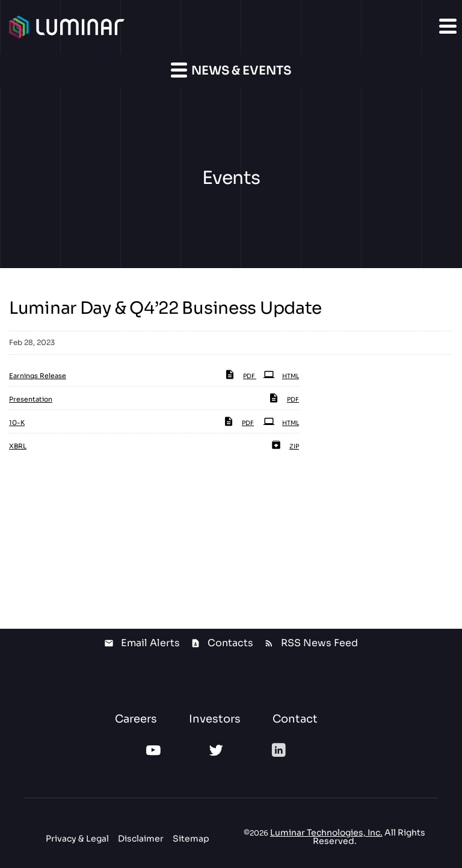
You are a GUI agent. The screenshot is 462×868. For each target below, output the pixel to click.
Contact (295, 719)
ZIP (285, 446)
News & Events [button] (231, 70)
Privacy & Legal (77, 839)
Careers (136, 719)
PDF (240, 376)
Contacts (230, 643)
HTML (281, 376)
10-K (17, 423)
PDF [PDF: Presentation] (284, 399)
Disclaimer (141, 839)
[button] (447, 26)
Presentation (31, 399)
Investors (215, 719)
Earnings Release (38, 376)
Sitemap (191, 839)
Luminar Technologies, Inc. (326, 833)
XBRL (18, 446)
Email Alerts (150, 643)
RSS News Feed (319, 643)
